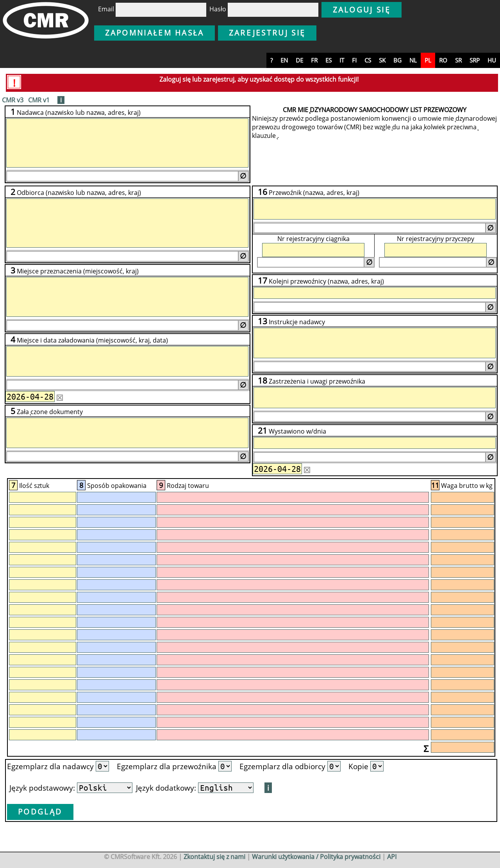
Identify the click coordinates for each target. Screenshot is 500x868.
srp (475, 60)
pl (428, 60)
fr (314, 60)
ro (443, 60)
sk (382, 60)
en (284, 60)
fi (354, 60)
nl (413, 60)
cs (368, 60)
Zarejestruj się (267, 33)
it (342, 60)
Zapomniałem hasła (155, 33)
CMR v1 (39, 100)
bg (397, 60)
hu (492, 60)
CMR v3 (13, 100)
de (299, 60)
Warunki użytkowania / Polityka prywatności (316, 857)
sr (458, 60)
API (392, 857)
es (329, 60)
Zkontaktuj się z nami (214, 857)
